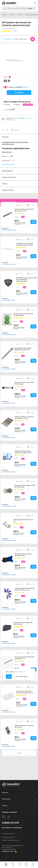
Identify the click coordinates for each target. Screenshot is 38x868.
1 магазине (16, 118)
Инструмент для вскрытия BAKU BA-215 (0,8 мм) (25, 486)
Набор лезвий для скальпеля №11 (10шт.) (24, 726)
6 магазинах (28, 118)
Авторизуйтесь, (8, 39)
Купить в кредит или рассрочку (17, 102)
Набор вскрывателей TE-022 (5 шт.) (23, 521)
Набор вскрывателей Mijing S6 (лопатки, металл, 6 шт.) (25, 589)
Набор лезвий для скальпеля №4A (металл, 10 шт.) (24, 418)
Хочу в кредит (28, 105)
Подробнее (26, 87)
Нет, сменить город (21, 676)
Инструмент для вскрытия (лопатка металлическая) (25, 244)
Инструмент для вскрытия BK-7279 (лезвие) (24, 383)
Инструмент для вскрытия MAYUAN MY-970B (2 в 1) (23, 349)
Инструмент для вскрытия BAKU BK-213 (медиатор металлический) (27, 280)
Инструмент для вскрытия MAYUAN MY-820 (23, 555)
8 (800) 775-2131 (10, 823)
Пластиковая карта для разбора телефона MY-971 (25, 692)
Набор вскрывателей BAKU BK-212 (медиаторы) (23, 315)
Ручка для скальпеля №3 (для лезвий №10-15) (24, 658)
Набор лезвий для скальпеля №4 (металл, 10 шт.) (24, 210)
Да (9, 676)
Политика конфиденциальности (11, 840)
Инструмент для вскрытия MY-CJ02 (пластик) (23, 623)
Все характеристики (8, 164)
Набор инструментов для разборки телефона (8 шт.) (23, 452)
